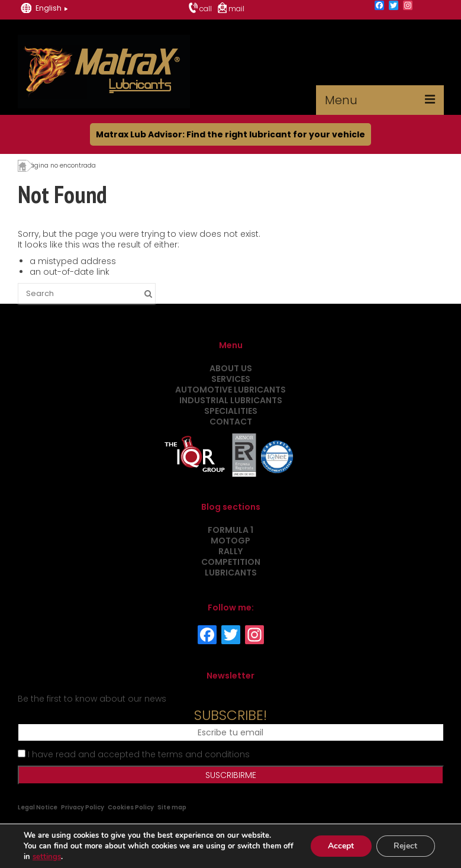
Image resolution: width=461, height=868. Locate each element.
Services (231, 379)
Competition (231, 562)
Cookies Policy (131, 807)
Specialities (231, 411)
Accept (340, 846)
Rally (230, 551)
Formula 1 (230, 530)
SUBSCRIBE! (230, 715)
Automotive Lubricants (230, 390)
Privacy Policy (83, 807)
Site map (172, 807)
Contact (231, 422)
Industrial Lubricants (231, 400)
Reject (405, 846)
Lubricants (231, 573)
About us (231, 368)
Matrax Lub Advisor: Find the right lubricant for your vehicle (230, 134)
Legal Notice (38, 807)
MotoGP (230, 541)
